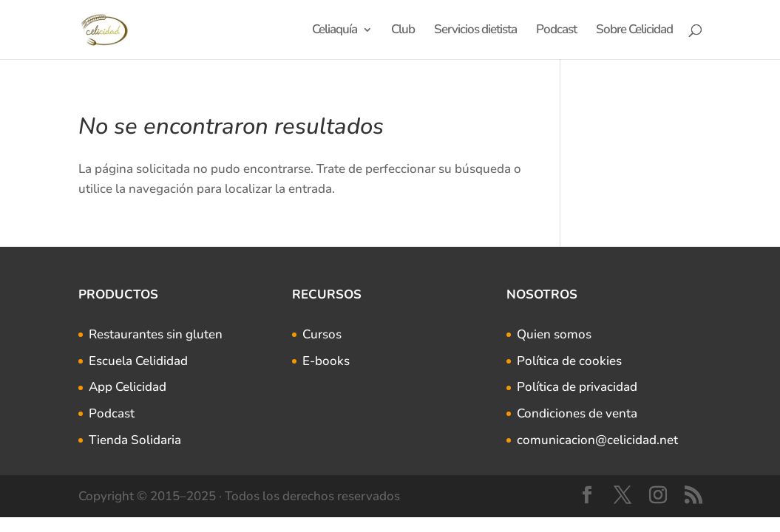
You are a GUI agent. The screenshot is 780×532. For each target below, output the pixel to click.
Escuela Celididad (138, 361)
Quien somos (554, 334)
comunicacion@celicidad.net (597, 440)
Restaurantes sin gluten (156, 334)
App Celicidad (128, 387)
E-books (326, 361)
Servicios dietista (475, 31)
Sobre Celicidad (634, 31)
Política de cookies (569, 361)
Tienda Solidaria (135, 440)
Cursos (322, 334)
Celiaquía (335, 31)
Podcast (556, 31)
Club (403, 31)
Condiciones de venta (577, 413)
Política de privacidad (577, 387)
